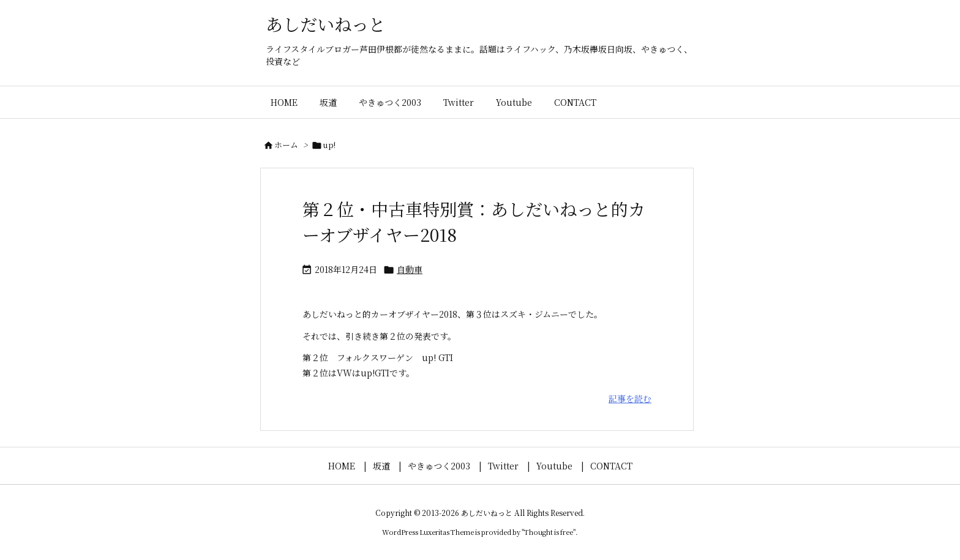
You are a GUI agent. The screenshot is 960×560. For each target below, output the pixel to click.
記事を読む (630, 398)
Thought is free (549, 532)
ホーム (286, 145)
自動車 (410, 269)
